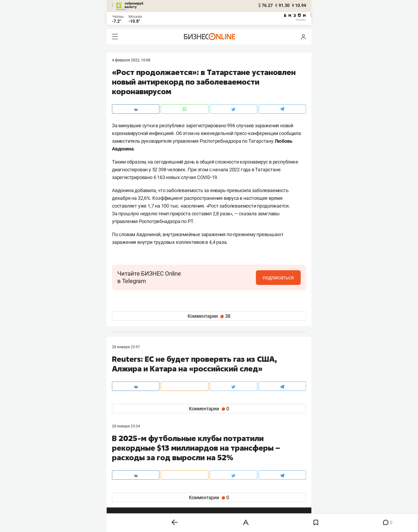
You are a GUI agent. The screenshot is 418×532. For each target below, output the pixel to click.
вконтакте (126, 478)
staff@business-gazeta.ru (263, 453)
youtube (123, 495)
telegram (124, 487)
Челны (118, 17)
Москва (135, 17)
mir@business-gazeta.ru (197, 459)
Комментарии (209, 316)
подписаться (278, 277)
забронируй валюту (134, 5)
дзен (217, 487)
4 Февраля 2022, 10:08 (131, 60)
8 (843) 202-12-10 (127, 453)
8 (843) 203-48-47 (192, 453)
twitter (219, 478)
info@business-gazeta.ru (133, 459)
